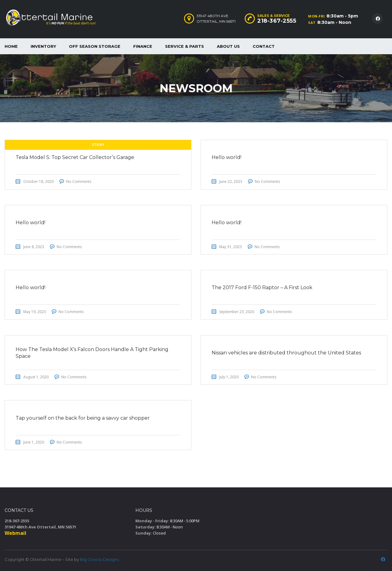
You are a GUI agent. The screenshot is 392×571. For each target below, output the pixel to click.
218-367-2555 (277, 21)
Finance (143, 46)
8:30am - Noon (334, 22)
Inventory (43, 46)
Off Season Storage (95, 46)
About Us (228, 46)
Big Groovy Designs (99, 559)
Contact (264, 46)
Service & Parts (185, 46)
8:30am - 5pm (342, 16)
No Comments (80, 182)
